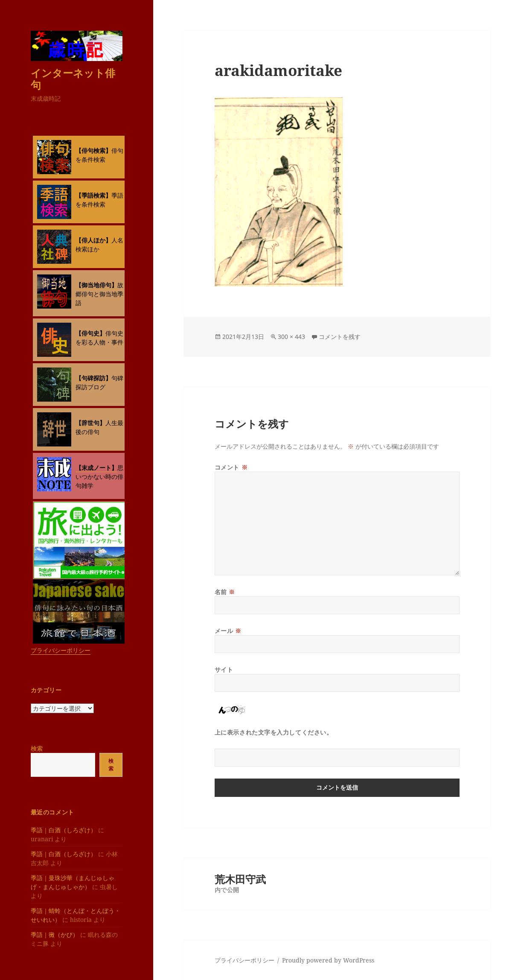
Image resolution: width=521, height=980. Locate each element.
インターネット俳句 (73, 79)
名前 (225, 592)
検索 (37, 748)
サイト (224, 669)
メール (228, 631)
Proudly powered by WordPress (328, 960)
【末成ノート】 (96, 468)
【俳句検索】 (93, 150)
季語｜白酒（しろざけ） (64, 830)
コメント (231, 467)
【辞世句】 (90, 423)
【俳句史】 (90, 333)
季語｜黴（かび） (55, 935)
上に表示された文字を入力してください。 (274, 732)
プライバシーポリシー (61, 650)
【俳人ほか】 (93, 240)
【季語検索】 (93, 195)
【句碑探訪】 (93, 378)
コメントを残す (340, 337)
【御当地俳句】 (96, 285)
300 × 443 (291, 337)
